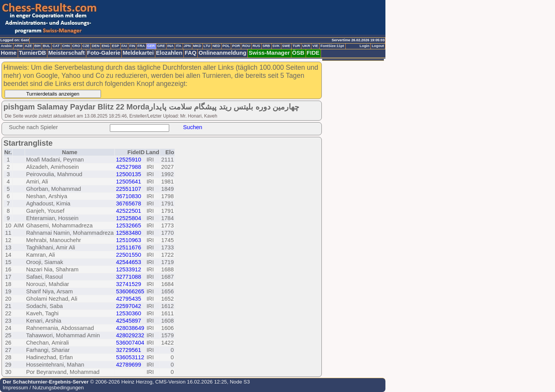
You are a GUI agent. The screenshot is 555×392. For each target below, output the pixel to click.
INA (170, 46)
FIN (132, 46)
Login (364, 46)
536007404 (130, 343)
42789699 (129, 365)
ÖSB (298, 53)
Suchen (193, 127)
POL (226, 46)
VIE (315, 46)
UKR (306, 46)
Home (9, 53)
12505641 (129, 182)
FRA (141, 46)
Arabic (6, 46)
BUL (46, 46)
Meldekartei (138, 53)
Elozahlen (169, 53)
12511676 (129, 247)
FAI (124, 46)
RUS (256, 46)
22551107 (129, 189)
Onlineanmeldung (222, 53)
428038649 (130, 328)
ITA (178, 46)
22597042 (129, 306)
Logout (378, 46)
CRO (76, 46)
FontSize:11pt (332, 46)
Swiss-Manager (269, 53)
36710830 (129, 196)
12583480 (129, 233)
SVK (276, 46)
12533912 (129, 269)
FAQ (190, 53)
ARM (18, 46)
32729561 (129, 350)
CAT (56, 46)
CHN (66, 46)
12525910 (129, 160)
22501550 (129, 255)
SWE (286, 46)
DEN (96, 46)
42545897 (129, 321)
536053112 (130, 357)
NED (216, 46)
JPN (187, 46)
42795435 (129, 299)
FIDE (313, 53)
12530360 (129, 313)
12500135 (129, 174)
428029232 (130, 335)
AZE (28, 46)
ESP (115, 46)
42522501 (129, 211)
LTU (207, 46)
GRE (161, 46)
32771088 (129, 277)
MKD (197, 46)
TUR (296, 46)
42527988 (129, 167)
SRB (266, 46)
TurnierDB (33, 53)
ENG (106, 46)
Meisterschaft (66, 53)
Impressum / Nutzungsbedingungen (43, 388)
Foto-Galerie (104, 53)
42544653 (129, 262)
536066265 (130, 291)
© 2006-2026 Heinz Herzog (120, 382)
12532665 (129, 225)
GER (151, 46)
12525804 (129, 218)
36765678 (129, 204)
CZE (86, 46)
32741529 (129, 284)
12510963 (129, 240)
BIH (37, 46)
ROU (246, 46)
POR (236, 46)
